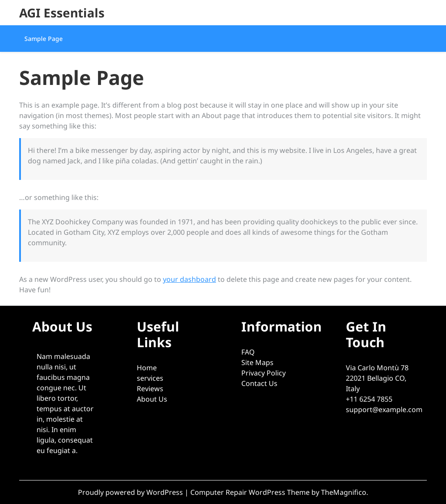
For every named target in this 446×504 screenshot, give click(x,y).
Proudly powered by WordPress (131, 492)
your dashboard (189, 279)
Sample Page (44, 39)
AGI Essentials (62, 13)
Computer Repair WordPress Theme (251, 492)
